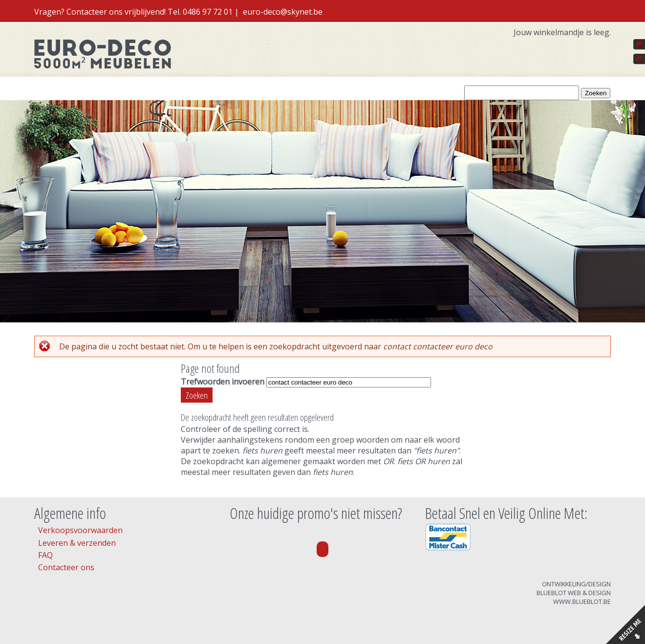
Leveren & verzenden (77, 543)
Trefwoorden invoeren (224, 382)
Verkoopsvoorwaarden (80, 530)
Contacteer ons (66, 567)
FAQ (45, 555)
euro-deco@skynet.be (283, 12)
